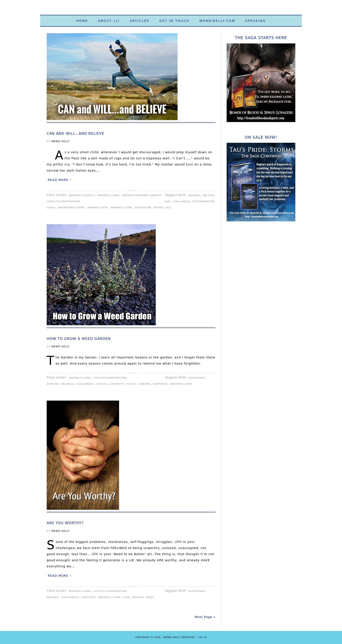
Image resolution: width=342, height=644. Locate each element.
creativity (117, 384)
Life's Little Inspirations (171, 9)
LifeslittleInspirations (63, 201)
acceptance (197, 378)
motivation (143, 207)
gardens (144, 384)
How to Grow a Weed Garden (79, 339)
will (169, 207)
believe (209, 195)
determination (203, 201)
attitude (53, 384)
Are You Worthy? (65, 523)
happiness (160, 384)
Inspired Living (108, 195)
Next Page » (205, 617)
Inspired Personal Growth (142, 195)
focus (131, 384)
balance (195, 195)
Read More (58, 180)
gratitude (88, 597)
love (126, 597)
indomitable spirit (71, 207)
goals (51, 207)
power (158, 207)
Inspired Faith (98, 207)
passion (138, 597)
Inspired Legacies (82, 195)
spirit (150, 597)
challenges (181, 201)
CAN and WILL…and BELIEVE (75, 133)
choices (102, 384)
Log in (202, 637)
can (168, 201)
